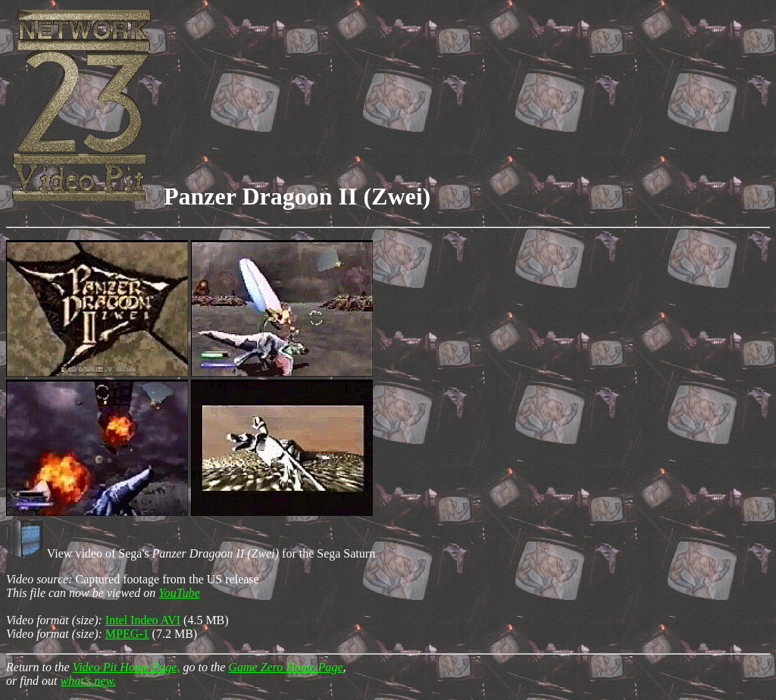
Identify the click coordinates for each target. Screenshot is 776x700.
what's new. (88, 681)
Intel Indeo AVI (143, 620)
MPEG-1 (127, 634)
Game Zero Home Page (285, 667)
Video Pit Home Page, (127, 667)
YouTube (179, 593)
